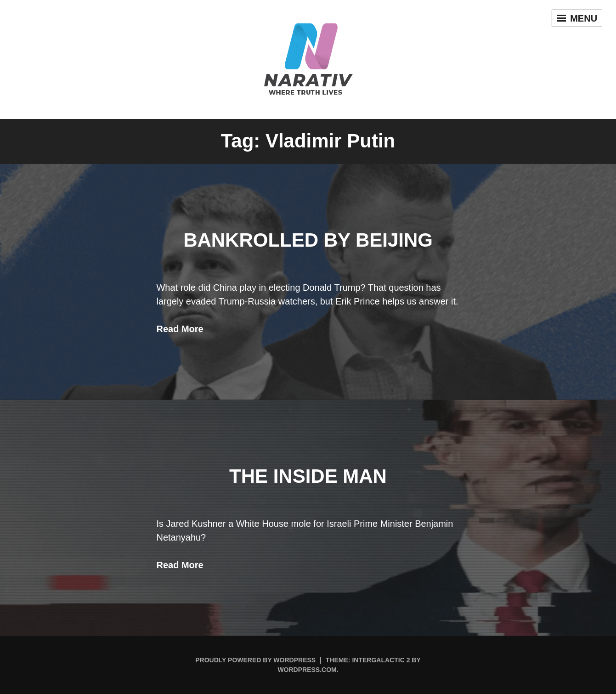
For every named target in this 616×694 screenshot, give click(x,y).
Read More (180, 329)
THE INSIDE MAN (308, 476)
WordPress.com (307, 670)
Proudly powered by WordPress (255, 660)
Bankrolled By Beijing (308, 240)
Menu (576, 19)
